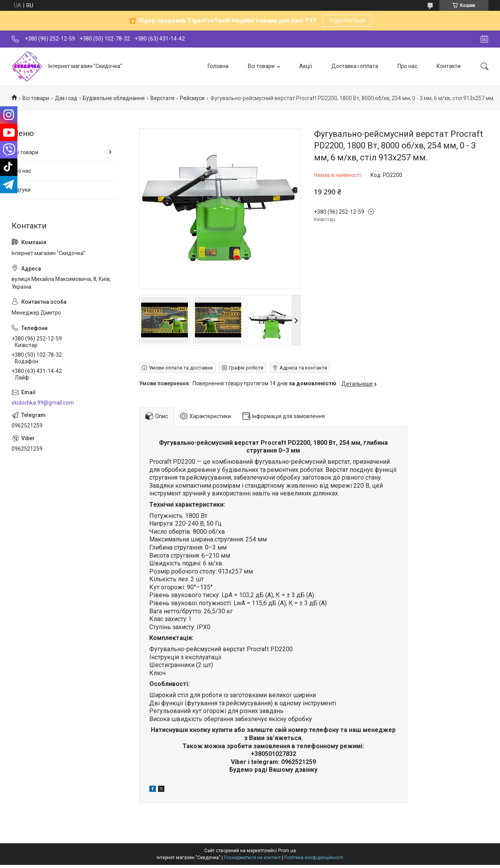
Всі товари (261, 66)
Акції (306, 66)
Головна (218, 66)
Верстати (162, 98)
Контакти (449, 66)
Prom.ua (287, 851)
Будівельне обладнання (114, 98)
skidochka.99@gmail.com (43, 403)
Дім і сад (66, 98)
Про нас (407, 66)
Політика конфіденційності (314, 858)
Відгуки (21, 190)
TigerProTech (347, 21)
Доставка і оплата (355, 66)
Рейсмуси (192, 98)
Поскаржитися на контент (252, 858)
